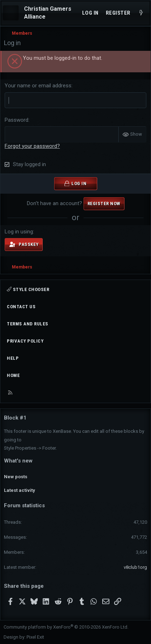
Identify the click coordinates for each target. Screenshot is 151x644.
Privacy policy (25, 341)
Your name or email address (38, 86)
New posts (16, 477)
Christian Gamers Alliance (48, 13)
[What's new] (141, 13)
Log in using (19, 232)
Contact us (21, 307)
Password (16, 120)
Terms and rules (28, 324)
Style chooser (28, 289)
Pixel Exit (35, 637)
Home (13, 375)
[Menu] (11, 13)
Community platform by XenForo (66, 627)
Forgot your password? (32, 146)
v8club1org (135, 567)
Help (13, 358)
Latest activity (20, 490)
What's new (18, 461)
